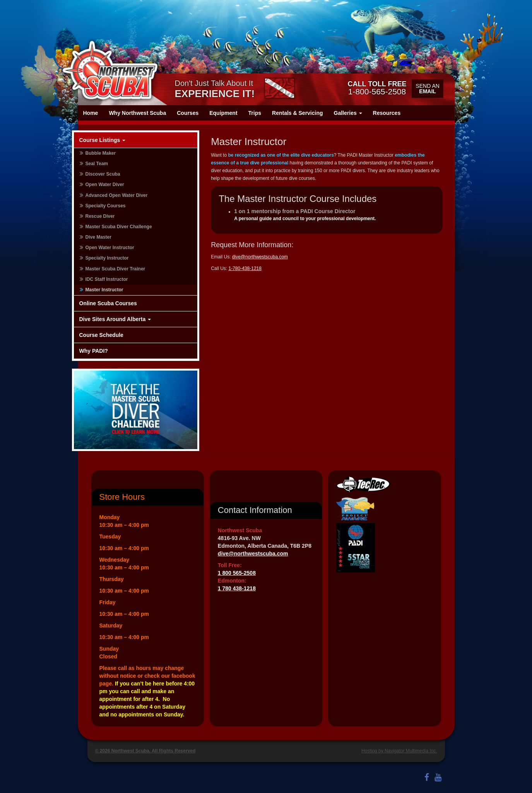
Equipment (223, 113)
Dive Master (98, 237)
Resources (387, 113)
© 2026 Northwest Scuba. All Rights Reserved (145, 751)
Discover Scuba (103, 174)
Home (91, 113)
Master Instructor (104, 290)
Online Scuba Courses (108, 303)
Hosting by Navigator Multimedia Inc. (399, 751)
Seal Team (97, 164)
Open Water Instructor (110, 248)
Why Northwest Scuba (137, 113)
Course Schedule (101, 335)
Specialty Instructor (107, 258)
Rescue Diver (100, 216)
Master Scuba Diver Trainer (115, 269)
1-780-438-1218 (245, 268)
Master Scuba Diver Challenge (119, 227)
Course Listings (103, 140)
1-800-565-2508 (377, 88)
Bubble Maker (101, 153)
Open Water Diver (105, 185)
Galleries (348, 113)
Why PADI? (94, 351)
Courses (188, 113)
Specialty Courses (106, 206)
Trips (255, 113)
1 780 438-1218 (237, 588)
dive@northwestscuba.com (260, 257)
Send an (427, 89)
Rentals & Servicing (298, 113)
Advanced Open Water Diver (117, 195)
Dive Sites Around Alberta (115, 319)
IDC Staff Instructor (107, 279)
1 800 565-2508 (237, 573)
